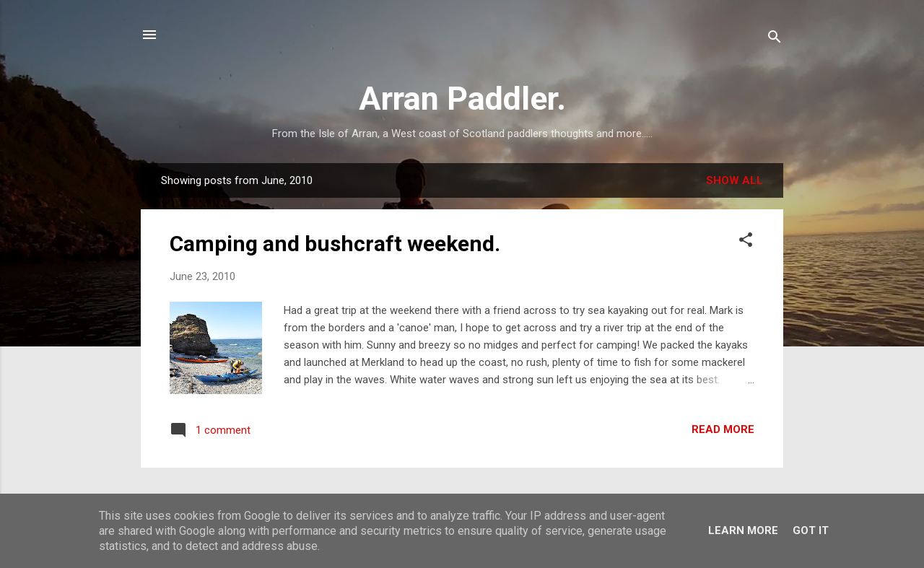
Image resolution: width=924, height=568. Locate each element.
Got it (811, 530)
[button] (746, 242)
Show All (735, 180)
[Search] (775, 39)
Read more (723, 429)
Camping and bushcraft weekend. (335, 244)
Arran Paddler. (462, 99)
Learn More (743, 530)
